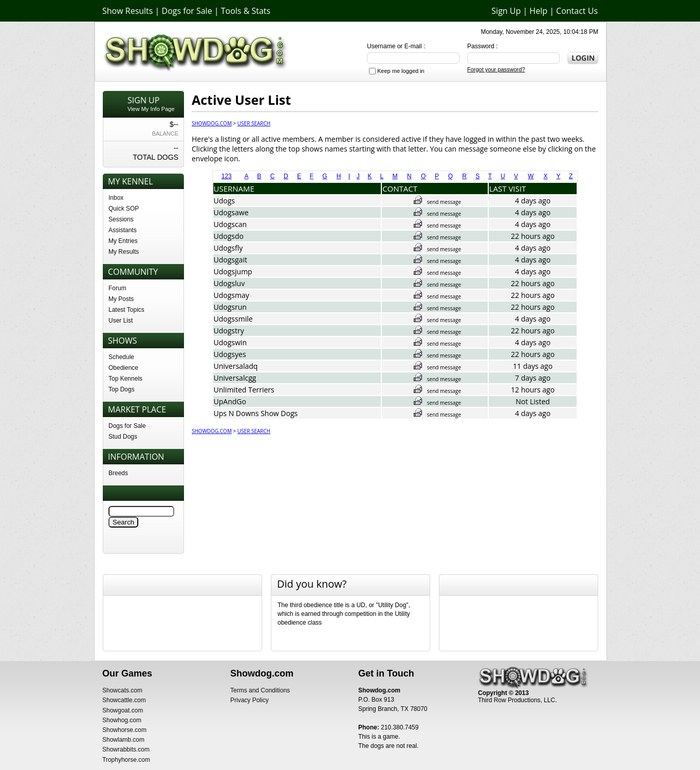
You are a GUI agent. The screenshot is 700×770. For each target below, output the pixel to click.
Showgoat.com (123, 710)
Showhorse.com (124, 730)
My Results (124, 252)
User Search (254, 123)
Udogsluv (229, 283)
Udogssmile (233, 319)
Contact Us (577, 11)
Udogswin (230, 342)
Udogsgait (231, 260)
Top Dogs (122, 389)
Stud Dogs (123, 437)
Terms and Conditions (260, 690)
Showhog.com (122, 720)
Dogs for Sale (187, 11)
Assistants (123, 230)
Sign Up (506, 11)
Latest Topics (126, 310)
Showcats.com (122, 690)
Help (538, 11)
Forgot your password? (496, 69)
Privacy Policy (250, 700)
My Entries (123, 241)
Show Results (127, 11)
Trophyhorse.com (126, 760)
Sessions (121, 219)
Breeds (118, 473)
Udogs (224, 201)
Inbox (116, 198)
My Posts (121, 299)
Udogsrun (230, 307)
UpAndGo (230, 401)
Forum (117, 288)
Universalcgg (235, 378)
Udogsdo (229, 236)
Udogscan (231, 224)
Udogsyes (230, 354)
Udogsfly (228, 248)
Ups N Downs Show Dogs (256, 413)
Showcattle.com (124, 700)
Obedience (123, 368)
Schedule (121, 357)
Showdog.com (212, 123)
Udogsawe (231, 212)
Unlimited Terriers (244, 390)
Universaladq (236, 366)
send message (437, 202)
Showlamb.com (123, 740)
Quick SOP (124, 209)
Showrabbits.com (126, 749)
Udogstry (229, 331)
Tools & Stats (246, 11)
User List (121, 321)
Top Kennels (125, 379)
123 (227, 176)
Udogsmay (232, 295)
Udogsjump (233, 271)
